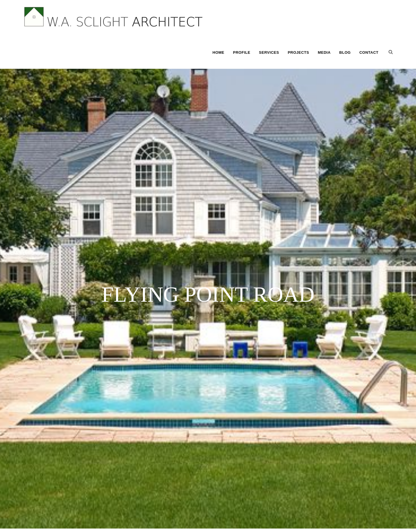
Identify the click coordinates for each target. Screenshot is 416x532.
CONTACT (369, 52)
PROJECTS (298, 52)
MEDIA (324, 52)
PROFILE (242, 52)
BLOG (345, 52)
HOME (219, 52)
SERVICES (269, 52)
